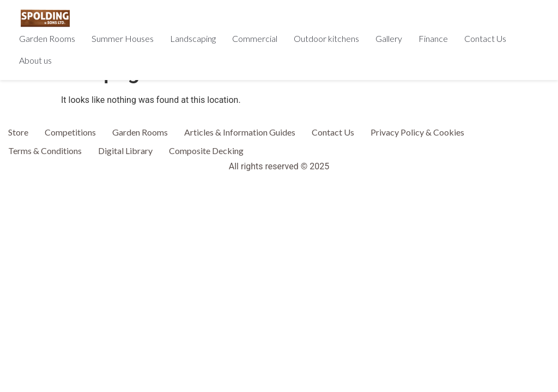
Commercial (255, 38)
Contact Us (485, 38)
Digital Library (125, 151)
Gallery (389, 38)
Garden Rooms (47, 38)
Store (18, 132)
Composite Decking (206, 151)
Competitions (70, 132)
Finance (433, 38)
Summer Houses (123, 38)
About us (35, 60)
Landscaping (193, 38)
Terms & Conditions (45, 151)
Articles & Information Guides (240, 132)
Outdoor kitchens (326, 38)
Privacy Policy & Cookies (417, 132)
